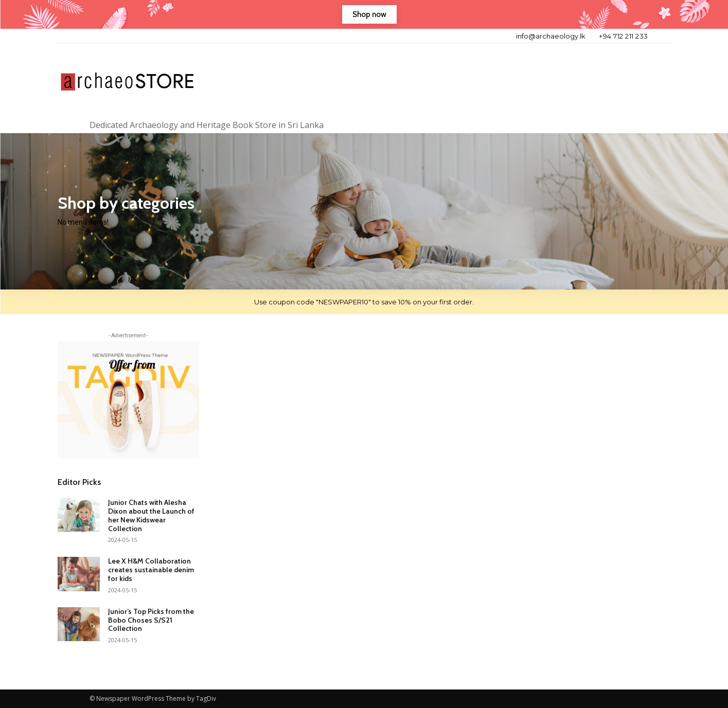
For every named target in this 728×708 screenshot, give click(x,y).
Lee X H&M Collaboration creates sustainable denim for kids (151, 570)
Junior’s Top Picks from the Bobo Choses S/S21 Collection (151, 620)
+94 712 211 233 (624, 36)
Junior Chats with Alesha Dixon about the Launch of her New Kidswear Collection (151, 515)
